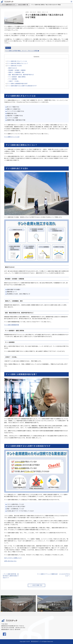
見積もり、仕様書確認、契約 (16, 73)
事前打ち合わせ (13, 68)
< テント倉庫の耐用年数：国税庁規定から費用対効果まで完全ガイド (11, 576)
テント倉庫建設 (13, 79)
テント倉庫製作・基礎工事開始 (17, 77)
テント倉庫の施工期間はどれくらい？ (17, 64)
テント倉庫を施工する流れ (14, 66)
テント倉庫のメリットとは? (12, 137)
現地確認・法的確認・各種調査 (17, 70)
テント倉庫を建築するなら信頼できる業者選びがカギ (21, 86)
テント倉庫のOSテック (9, 5)
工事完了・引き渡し (14, 81)
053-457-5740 (7, 628)
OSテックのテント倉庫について (13, 558)
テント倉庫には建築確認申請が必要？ (17, 84)
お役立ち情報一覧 (23, 5)
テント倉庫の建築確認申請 (12, 325)
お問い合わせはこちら (10, 561)
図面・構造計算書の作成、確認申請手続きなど (21, 75)
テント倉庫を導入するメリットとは (16, 61)
